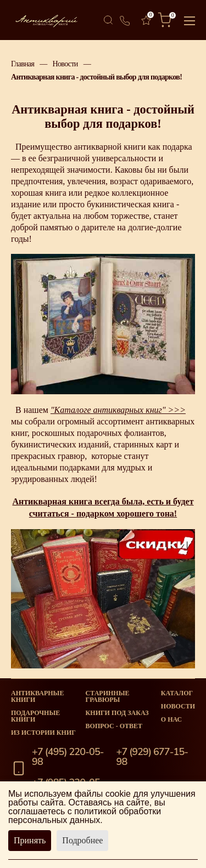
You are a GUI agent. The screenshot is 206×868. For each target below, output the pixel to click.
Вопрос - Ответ (114, 726)
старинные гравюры (108, 696)
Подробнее (82, 840)
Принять (30, 840)
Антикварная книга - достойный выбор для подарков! (96, 77)
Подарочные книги (35, 716)
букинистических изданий (60, 444)
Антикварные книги (37, 696)
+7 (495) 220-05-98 (68, 757)
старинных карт (143, 444)
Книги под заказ (117, 713)
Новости (65, 64)
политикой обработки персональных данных (85, 816)
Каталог (177, 693)
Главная (23, 64)
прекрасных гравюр (48, 456)
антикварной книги (109, 147)
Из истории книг (43, 733)
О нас (171, 719)
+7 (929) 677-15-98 (152, 757)
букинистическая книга (130, 204)
